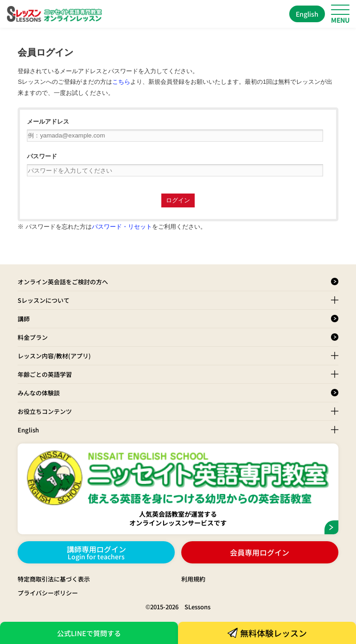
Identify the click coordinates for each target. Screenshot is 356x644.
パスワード (42, 156)
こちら (121, 82)
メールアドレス (48, 122)
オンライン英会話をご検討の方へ (63, 282)
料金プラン (33, 337)
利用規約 (193, 579)
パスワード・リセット (122, 227)
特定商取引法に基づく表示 (54, 579)
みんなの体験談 (39, 393)
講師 (24, 319)
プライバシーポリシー (48, 593)
